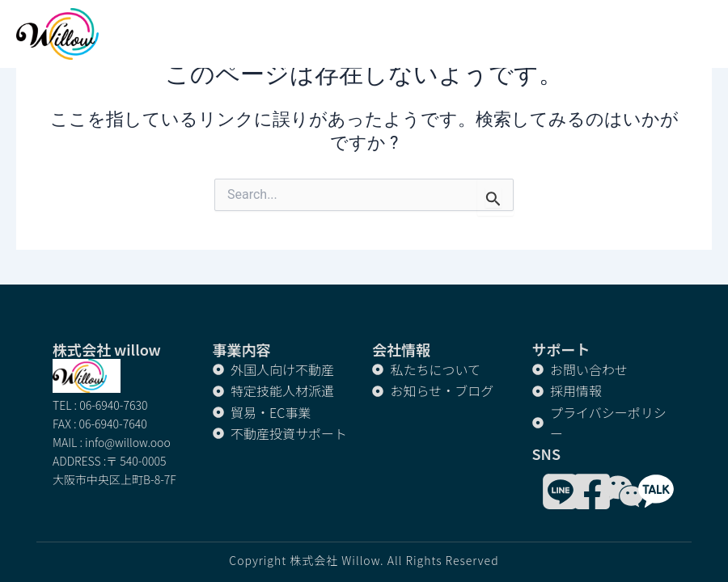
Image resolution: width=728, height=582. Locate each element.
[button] (703, 34)
